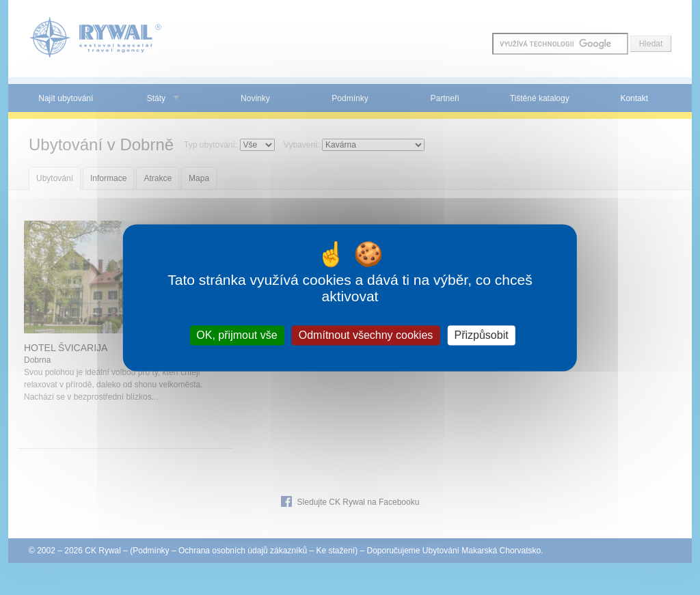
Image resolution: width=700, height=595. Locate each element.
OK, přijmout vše (237, 335)
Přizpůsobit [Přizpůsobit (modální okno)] (481, 335)
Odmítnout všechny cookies (366, 335)
